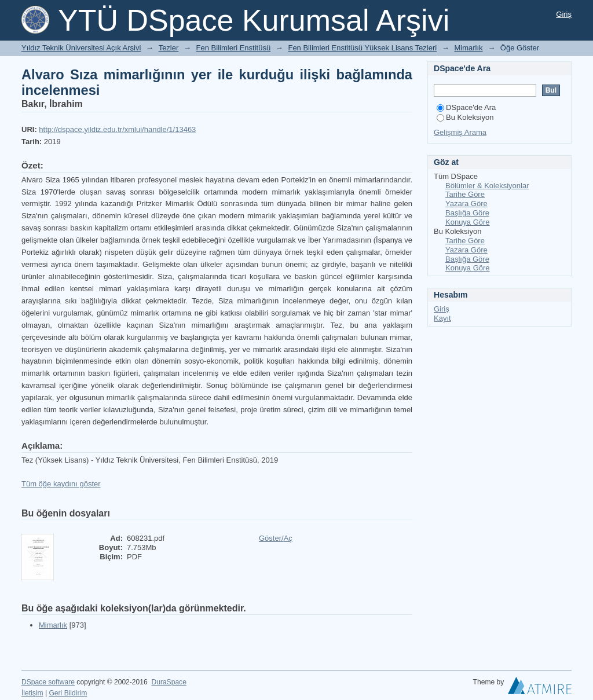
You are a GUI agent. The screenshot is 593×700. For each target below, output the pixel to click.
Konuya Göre (468, 222)
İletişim (32, 693)
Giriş (564, 14)
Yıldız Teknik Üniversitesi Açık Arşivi (81, 48)
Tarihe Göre (465, 194)
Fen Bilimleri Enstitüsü (234, 48)
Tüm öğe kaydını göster (61, 484)
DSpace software (48, 682)
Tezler (169, 48)
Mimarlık (468, 48)
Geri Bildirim (68, 693)
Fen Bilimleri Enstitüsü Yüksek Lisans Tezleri (362, 48)
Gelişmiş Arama (460, 132)
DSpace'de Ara (466, 107)
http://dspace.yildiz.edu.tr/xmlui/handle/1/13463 (117, 129)
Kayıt (442, 318)
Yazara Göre (466, 204)
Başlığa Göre (467, 213)
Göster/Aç (276, 538)
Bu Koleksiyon (465, 117)
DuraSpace (169, 682)
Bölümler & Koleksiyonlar (487, 186)
